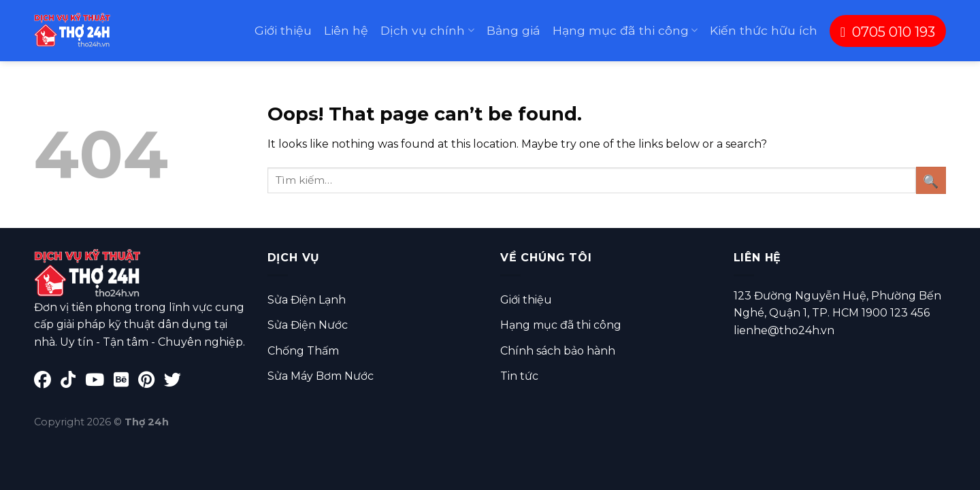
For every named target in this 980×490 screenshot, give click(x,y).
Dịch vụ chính (427, 30)
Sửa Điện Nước (308, 325)
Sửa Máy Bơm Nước (321, 376)
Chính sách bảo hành (558, 351)
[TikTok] (73, 382)
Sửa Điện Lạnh (307, 300)
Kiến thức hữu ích (764, 30)
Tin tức (519, 376)
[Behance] (126, 382)
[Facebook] (47, 382)
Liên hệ (346, 30)
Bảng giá (513, 30)
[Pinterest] (151, 382)
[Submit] (931, 180)
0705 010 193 (888, 32)
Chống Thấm (303, 351)
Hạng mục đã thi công (625, 30)
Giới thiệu (283, 30)
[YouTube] (99, 382)
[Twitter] (176, 382)
